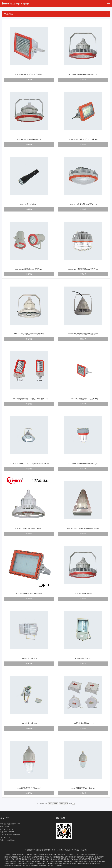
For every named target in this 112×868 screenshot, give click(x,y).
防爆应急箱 (101, 861)
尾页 (66, 804)
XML (61, 850)
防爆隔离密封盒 (22, 864)
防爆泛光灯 (61, 855)
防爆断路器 (21, 861)
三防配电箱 (35, 866)
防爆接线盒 (53, 859)
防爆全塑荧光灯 (91, 857)
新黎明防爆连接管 (65, 864)
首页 (50, 804)
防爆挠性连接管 (53, 864)
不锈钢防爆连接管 (83, 864)
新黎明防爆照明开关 (85, 859)
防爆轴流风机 (9, 866)
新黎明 (14, 855)
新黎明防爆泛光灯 (51, 855)
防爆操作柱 (49, 857)
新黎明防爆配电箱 (94, 855)
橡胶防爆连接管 (95, 864)
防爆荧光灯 (81, 857)
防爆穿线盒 (32, 859)
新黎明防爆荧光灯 (71, 857)
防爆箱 (29, 857)
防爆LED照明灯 (39, 855)
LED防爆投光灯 (82, 855)
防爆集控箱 (93, 861)
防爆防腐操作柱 (59, 857)
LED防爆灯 (29, 855)
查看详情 (29, 80)
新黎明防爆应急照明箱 (81, 861)
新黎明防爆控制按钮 (56, 861)
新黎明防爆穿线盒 (22, 859)
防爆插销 (59, 866)
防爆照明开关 (97, 859)
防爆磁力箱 (45, 861)
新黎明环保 (21, 855)
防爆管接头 (51, 866)
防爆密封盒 (32, 864)
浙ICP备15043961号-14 (51, 850)
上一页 (55, 804)
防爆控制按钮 (68, 861)
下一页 (61, 804)
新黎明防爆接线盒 (43, 859)
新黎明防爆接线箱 (64, 859)
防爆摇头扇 (26, 866)
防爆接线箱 (74, 859)
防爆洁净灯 (101, 857)
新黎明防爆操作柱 (38, 857)
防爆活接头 (43, 866)
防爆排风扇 (18, 866)
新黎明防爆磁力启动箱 (33, 861)
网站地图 (67, 850)
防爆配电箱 (22, 857)
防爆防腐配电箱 (42, 864)
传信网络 (84, 850)
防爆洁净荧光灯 (10, 859)
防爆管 (74, 864)
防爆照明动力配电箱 (11, 857)
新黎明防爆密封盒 (10, 864)
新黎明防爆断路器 (10, 861)
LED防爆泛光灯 (71, 855)
